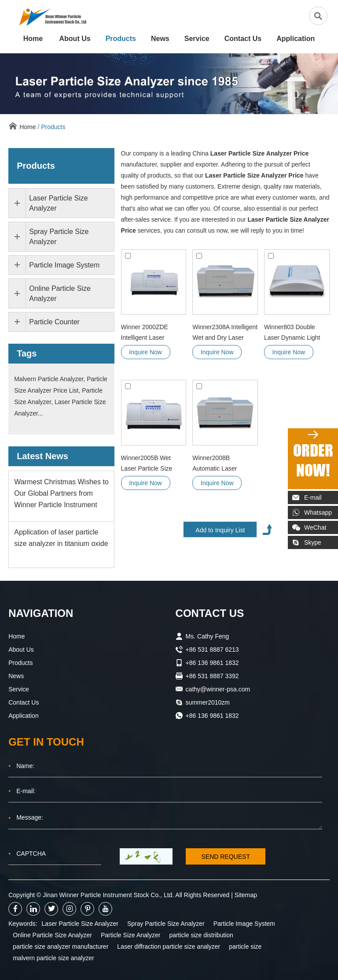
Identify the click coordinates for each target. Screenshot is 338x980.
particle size (245, 947)
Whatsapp (312, 512)
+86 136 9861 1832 (212, 716)
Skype (307, 542)
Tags (27, 353)
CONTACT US (210, 613)
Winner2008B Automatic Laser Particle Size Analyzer (222, 464)
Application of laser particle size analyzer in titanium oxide (61, 538)
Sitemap (246, 895)
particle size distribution (201, 935)
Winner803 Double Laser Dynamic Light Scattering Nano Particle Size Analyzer (294, 333)
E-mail (307, 497)
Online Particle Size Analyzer (52, 935)
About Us (75, 39)
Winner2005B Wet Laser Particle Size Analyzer (147, 464)
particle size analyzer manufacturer (61, 947)
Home (33, 39)
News (160, 39)
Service (197, 39)
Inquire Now (145, 352)
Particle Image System (244, 924)
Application (296, 39)
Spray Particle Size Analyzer (166, 924)
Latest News (42, 456)
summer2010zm (208, 702)
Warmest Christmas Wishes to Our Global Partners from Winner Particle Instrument (61, 493)
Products (121, 39)
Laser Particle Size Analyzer (80, 924)
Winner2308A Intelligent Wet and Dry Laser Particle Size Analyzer (225, 333)
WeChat (309, 527)
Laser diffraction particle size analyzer (169, 947)
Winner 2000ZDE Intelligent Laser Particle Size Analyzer (151, 333)
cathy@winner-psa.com (218, 689)
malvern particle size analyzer (53, 958)
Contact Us (243, 39)
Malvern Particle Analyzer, (50, 379)
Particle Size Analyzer (130, 935)
